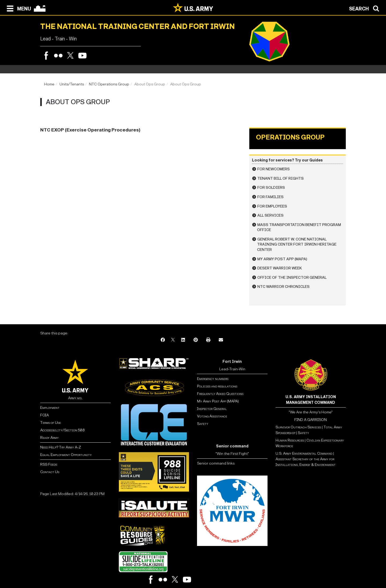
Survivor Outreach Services (298, 427)
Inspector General (212, 409)
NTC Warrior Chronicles (283, 287)
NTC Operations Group (109, 84)
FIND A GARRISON (311, 420)
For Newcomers (274, 169)
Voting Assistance (212, 416)
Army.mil (75, 398)
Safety (203, 424)
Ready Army (49, 438)
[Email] (221, 340)
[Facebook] (163, 340)
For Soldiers (271, 188)
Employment (50, 408)
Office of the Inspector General (292, 278)
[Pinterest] (196, 340)
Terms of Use (51, 423)
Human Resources (290, 440)
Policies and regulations (217, 386)
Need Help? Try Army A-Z (61, 447)
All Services (270, 215)
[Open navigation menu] (18, 8)
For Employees (272, 206)
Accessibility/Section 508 (62, 430)
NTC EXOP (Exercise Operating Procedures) (90, 130)
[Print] (208, 340)
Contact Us (50, 472)
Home (49, 84)
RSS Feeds (49, 464)
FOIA (44, 415)
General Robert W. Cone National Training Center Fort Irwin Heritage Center (297, 244)
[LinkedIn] (183, 340)
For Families (270, 197)
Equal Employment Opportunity (66, 455)
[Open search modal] (365, 8)
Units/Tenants (72, 84)
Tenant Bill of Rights (281, 178)
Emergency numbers (213, 379)
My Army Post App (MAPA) (282, 259)
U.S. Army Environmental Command (304, 453)
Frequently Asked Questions (220, 394)
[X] (173, 340)
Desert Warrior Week (280, 268)
